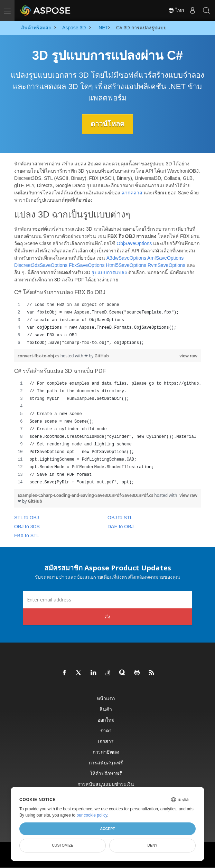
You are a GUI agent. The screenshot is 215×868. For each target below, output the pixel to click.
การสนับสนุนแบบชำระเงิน (106, 784)
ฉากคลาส (132, 193)
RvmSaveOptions (166, 265)
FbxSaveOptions (87, 265)
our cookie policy (92, 815)
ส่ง (107, 616)
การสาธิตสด (106, 752)
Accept (107, 829)
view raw (188, 356)
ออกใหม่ (106, 720)
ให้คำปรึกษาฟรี (106, 773)
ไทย (176, 10)
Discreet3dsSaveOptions (41, 265)
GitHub (102, 356)
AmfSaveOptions (165, 258)
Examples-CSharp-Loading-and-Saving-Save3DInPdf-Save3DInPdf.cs (86, 495)
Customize (63, 845)
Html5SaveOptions (126, 265)
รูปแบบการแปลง (109, 272)
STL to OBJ (27, 518)
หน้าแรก (106, 698)
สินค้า (106, 709)
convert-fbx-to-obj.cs (39, 356)
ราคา (106, 730)
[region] (107, 324)
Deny (152, 845)
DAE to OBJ (120, 527)
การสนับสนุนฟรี (106, 763)
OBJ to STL (120, 518)
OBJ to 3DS (27, 527)
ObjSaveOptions (134, 243)
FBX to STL (27, 536)
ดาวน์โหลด (107, 124)
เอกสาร (106, 741)
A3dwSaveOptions (126, 258)
